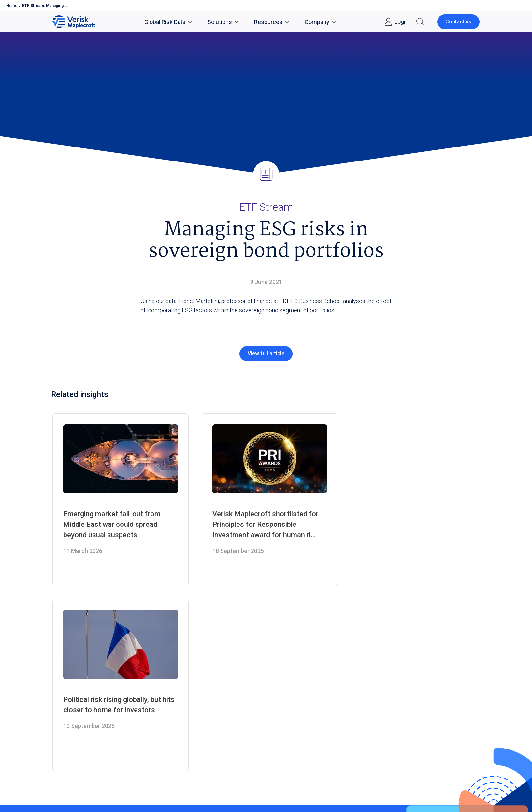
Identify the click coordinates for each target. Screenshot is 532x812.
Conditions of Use (104, 770)
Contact (63, 689)
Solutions (223, 22)
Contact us (458, 22)
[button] (420, 22)
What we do (68, 698)
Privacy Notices (66, 770)
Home (12, 6)
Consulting (213, 689)
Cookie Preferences (146, 770)
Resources (272, 22)
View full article (266, 353)
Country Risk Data (222, 670)
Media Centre (70, 670)
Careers (63, 679)
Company (320, 22)
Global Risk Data (168, 22)
